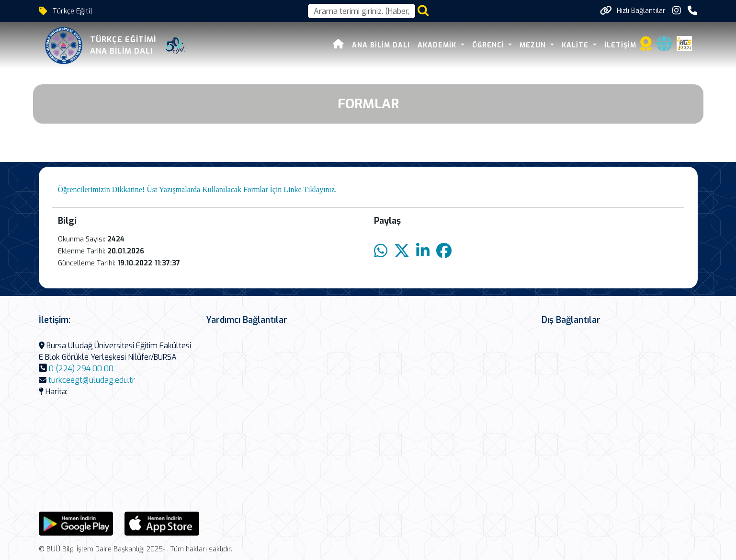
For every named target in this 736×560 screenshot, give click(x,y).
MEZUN (534, 45)
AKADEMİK (438, 45)
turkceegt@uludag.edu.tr (92, 380)
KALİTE (576, 45)
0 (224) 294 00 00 (81, 369)
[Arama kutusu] (362, 11)
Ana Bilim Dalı (381, 45)
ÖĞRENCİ (489, 45)
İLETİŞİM (620, 45)
